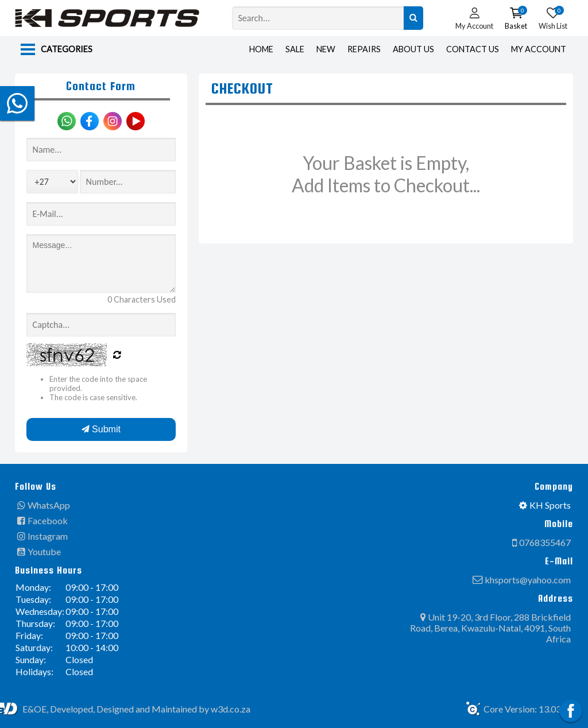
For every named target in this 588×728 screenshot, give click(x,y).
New (326, 49)
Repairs (364, 49)
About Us (413, 49)
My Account (539, 49)
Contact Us (473, 49)
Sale (295, 49)
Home (261, 49)
